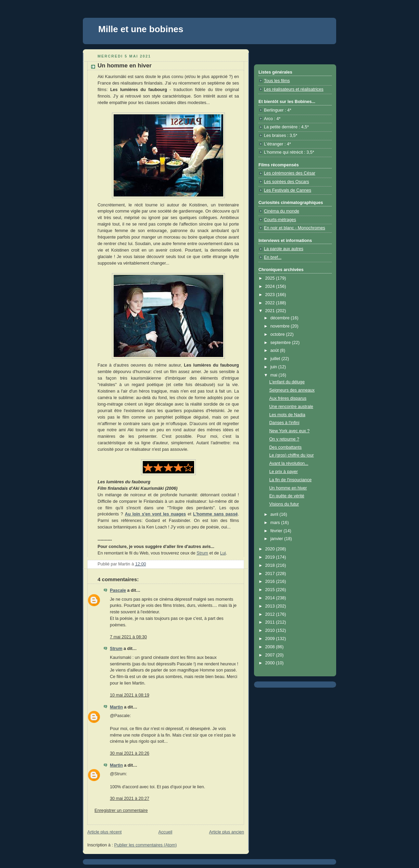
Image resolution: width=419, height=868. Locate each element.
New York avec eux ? (290, 431)
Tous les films (277, 81)
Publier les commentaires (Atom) (146, 845)
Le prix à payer (284, 472)
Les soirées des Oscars (287, 182)
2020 (271, 549)
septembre (281, 343)
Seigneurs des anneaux (292, 390)
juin (274, 367)
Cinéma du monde (282, 211)
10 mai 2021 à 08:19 (130, 695)
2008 (271, 647)
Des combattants (286, 447)
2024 (271, 286)
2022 (271, 303)
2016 (271, 582)
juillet (276, 359)
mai (275, 375)
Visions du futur (284, 504)
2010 (271, 630)
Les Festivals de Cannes (288, 190)
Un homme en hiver (288, 488)
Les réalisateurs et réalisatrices (294, 89)
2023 (271, 295)
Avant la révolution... (289, 463)
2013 (271, 606)
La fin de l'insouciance (291, 480)
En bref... (273, 257)
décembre (281, 318)
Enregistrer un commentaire (121, 810)
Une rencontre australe (291, 407)
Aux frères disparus (288, 398)
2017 (271, 574)
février (277, 531)
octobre (278, 334)
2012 (271, 614)
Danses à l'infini (284, 423)
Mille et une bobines (141, 29)
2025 (271, 278)
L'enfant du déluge (287, 382)
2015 (271, 590)
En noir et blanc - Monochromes (295, 228)
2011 (271, 622)
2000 (271, 663)
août (275, 350)
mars (276, 523)
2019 (271, 557)
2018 (271, 565)
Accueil (166, 832)
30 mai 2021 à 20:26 (130, 753)
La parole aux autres (284, 249)
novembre (281, 326)
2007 (271, 655)
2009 (271, 639)
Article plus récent (104, 832)
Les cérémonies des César (290, 173)
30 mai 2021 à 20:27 (130, 799)
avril (275, 514)
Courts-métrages (280, 220)
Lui (223, 553)
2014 (271, 598)
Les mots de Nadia (287, 415)
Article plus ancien (227, 832)
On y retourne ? (284, 439)
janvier (277, 539)
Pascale (118, 590)
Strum (202, 553)
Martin (116, 707)
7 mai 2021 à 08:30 (128, 637)
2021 (271, 311)
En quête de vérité (287, 496)
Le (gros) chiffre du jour (292, 455)
